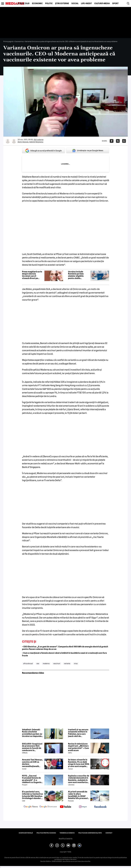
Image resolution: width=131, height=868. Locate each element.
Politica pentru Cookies (46, 833)
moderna (46, 663)
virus (76, 663)
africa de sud (28, 663)
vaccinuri (57, 663)
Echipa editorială (26, 833)
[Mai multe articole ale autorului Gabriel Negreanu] (14, 141)
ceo (38, 663)
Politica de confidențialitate (90, 833)
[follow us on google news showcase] (48, 807)
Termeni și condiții (67, 833)
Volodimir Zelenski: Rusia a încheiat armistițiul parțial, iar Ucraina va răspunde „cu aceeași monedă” (32, 733)
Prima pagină (8, 41)
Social (75, 3)
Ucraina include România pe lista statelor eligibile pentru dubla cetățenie (76, 275)
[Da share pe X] (118, 141)
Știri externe (62, 3)
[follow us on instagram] (83, 807)
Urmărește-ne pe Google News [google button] (88, 151)
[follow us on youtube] (66, 807)
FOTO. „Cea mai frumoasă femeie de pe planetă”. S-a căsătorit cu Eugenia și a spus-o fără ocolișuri (32, 779)
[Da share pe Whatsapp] (124, 141)
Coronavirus (19, 41)
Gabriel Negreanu (36, 142)
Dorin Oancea (23, 142)
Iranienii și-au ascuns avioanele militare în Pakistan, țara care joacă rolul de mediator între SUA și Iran (78, 733)
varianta (67, 663)
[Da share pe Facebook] (112, 141)
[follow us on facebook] (100, 807)
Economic (37, 3)
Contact (109, 833)
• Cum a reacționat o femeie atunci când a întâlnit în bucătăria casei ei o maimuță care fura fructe (64, 654)
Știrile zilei (24, 3)
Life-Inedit (86, 3)
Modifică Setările (66, 839)
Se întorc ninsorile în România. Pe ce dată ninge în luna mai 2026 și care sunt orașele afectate (79, 763)
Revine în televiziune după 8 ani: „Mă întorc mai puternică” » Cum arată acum (79, 747)
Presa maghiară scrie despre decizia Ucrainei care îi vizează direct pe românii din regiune (32, 275)
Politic (49, 3)
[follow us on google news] (31, 807)
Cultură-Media (102, 3)
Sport (115, 3)
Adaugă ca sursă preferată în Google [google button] (43, 151)
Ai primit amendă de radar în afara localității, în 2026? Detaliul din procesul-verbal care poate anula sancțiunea (78, 795)
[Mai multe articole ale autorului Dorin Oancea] (8, 141)
